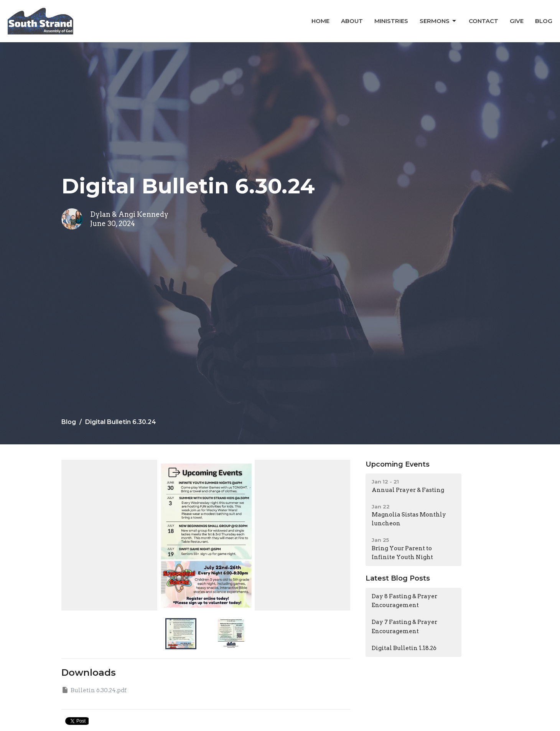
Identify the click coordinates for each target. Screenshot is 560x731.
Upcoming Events (398, 464)
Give (517, 21)
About (352, 21)
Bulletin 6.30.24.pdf (94, 690)
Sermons (438, 21)
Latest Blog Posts (398, 578)
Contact (483, 21)
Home (320, 21)
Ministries (391, 21)
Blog (544, 21)
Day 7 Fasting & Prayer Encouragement (404, 626)
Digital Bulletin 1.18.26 (404, 648)
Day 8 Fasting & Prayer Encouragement (404, 601)
